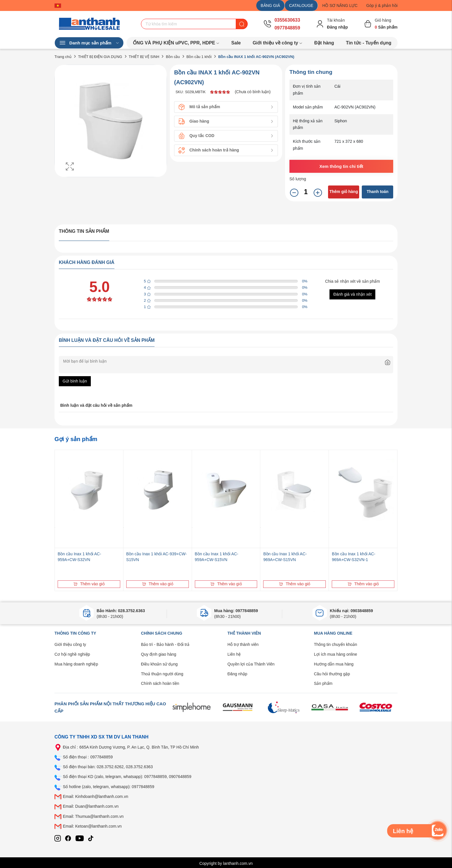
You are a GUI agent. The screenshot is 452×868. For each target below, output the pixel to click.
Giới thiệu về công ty (277, 43)
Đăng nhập (237, 674)
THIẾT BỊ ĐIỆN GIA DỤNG (100, 57)
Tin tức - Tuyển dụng (369, 43)
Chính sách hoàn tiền (160, 683)
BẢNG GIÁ (270, 5)
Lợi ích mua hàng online (336, 654)
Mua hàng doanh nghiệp (76, 664)
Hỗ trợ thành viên (243, 644)
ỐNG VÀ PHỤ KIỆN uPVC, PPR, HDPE (176, 43)
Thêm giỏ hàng (344, 192)
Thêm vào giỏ (89, 584)
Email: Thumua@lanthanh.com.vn (93, 816)
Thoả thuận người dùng (162, 674)
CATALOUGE (301, 5)
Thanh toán (377, 192)
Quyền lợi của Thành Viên (251, 664)
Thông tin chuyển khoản (336, 644)
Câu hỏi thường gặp (332, 674)
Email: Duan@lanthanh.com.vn (91, 806)
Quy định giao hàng (159, 654)
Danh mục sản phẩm (89, 43)
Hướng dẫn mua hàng (334, 664)
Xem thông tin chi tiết (341, 166)
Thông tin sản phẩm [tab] (84, 231)
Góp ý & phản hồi (382, 5)
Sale (236, 43)
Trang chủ (63, 57)
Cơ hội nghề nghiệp (72, 654)
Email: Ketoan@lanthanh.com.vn (92, 826)
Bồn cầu (173, 57)
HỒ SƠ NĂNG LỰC (340, 5)
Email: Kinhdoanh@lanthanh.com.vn (96, 796)
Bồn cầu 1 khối (199, 57)
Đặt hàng (324, 43)
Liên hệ (234, 654)
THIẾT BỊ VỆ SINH (144, 57)
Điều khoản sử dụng (159, 664)
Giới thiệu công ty (70, 644)
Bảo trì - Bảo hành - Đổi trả (165, 644)
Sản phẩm (323, 683)
